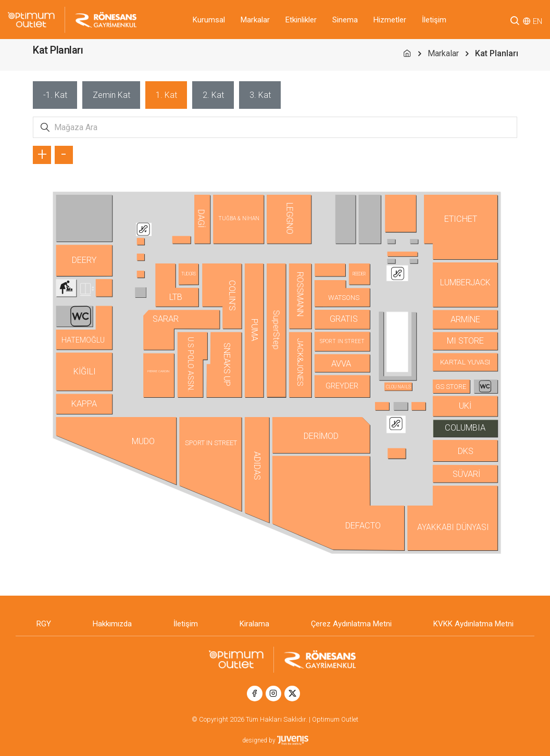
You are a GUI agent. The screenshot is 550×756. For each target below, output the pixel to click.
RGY (44, 624)
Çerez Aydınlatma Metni (351, 624)
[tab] (55, 95)
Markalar (255, 20)
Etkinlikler (301, 20)
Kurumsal (209, 20)
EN (537, 21)
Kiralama (254, 624)
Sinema (345, 20)
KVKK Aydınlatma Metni (473, 624)
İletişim (434, 20)
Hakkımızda (112, 624)
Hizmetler (390, 20)
